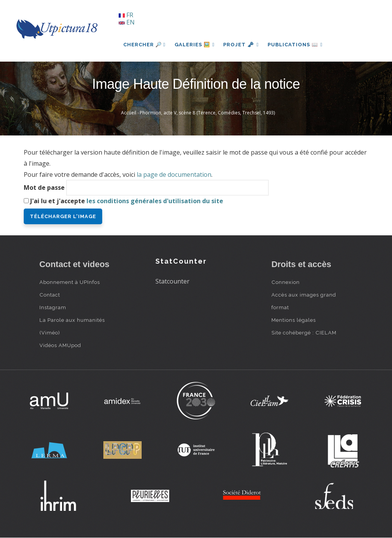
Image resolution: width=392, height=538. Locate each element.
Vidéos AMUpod (60, 345)
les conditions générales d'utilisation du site (155, 201)
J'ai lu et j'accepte (127, 201)
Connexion (286, 282)
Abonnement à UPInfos (70, 282)
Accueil (129, 113)
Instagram (53, 307)
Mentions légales (294, 320)
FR (126, 15)
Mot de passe (44, 187)
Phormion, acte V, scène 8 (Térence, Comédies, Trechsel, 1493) (207, 113)
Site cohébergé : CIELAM (304, 333)
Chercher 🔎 (145, 45)
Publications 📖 (296, 45)
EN (127, 22)
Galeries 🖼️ (195, 45)
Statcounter (172, 281)
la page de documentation (174, 174)
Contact (50, 295)
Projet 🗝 (242, 45)
